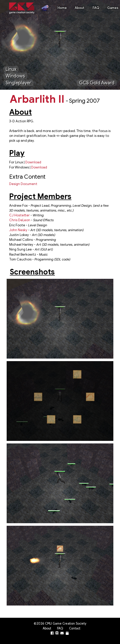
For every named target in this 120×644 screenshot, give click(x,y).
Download (33, 162)
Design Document (23, 184)
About (80, 8)
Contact (75, 628)
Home (62, 8)
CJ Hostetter (19, 215)
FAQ (96, 8)
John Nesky (18, 230)
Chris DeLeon (20, 220)
